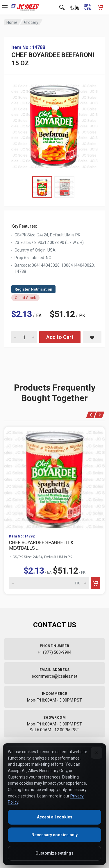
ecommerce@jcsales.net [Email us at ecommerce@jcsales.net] (54, 676)
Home (12, 22)
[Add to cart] (95, 583)
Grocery (31, 22)
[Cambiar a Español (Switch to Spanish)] (87, 7)
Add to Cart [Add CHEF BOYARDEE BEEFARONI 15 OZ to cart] (60, 337)
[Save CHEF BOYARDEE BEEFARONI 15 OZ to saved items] (92, 337)
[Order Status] (75, 7)
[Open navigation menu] (5, 7)
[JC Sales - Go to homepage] (25, 7)
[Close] (97, 753)
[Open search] (62, 7)
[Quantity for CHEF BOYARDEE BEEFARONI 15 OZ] (24, 337)
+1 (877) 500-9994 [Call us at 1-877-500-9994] (54, 652)
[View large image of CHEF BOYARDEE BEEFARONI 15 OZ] (54, 125)
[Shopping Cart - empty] (100, 7)
